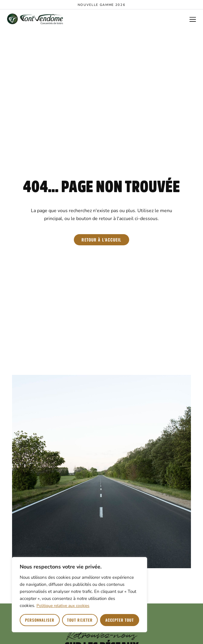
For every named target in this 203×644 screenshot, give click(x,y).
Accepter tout (120, 620)
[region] (79, 595)
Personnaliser (40, 620)
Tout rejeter (80, 620)
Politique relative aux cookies (63, 606)
